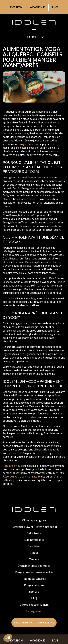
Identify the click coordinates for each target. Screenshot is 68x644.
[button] (34, 31)
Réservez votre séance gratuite (22, 476)
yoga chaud (27, 144)
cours (53, 399)
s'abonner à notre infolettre (34, 623)
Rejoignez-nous (12, 466)
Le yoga (8, 177)
